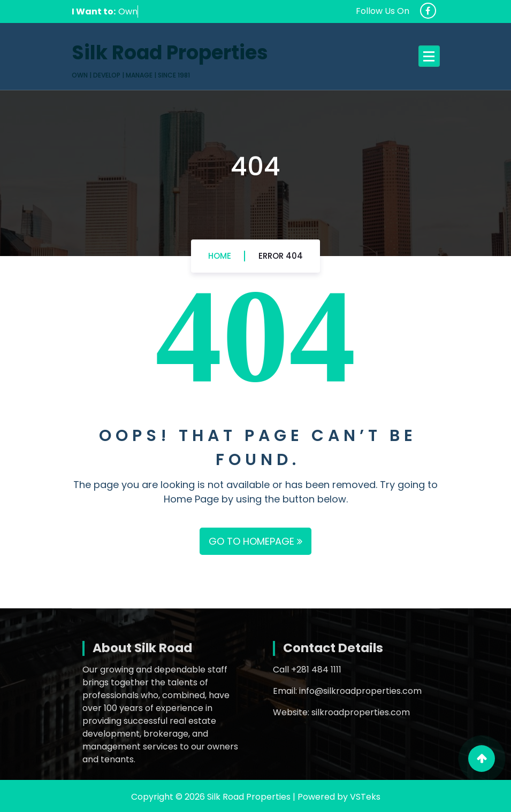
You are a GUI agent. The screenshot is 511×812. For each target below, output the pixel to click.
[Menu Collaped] (429, 56)
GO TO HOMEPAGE (255, 541)
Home (220, 256)
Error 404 (281, 256)
